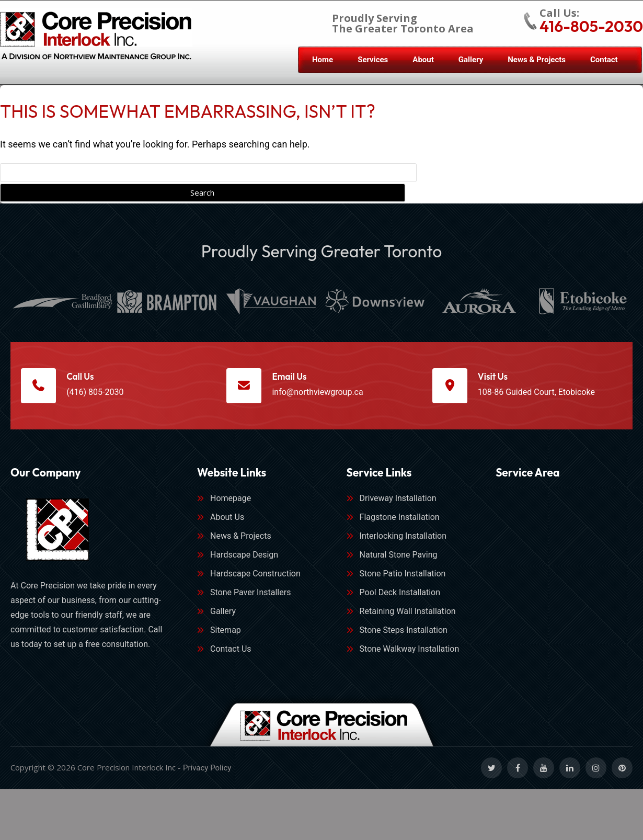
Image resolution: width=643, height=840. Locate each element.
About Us (227, 520)
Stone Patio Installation (403, 576)
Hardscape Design (244, 557)
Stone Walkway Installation (410, 651)
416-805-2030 (591, 26)
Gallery (471, 60)
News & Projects (537, 60)
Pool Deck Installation (400, 595)
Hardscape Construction (255, 576)
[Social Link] (491, 770)
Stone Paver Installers (250, 595)
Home (323, 60)
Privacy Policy (207, 770)
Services (373, 60)
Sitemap (226, 633)
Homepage (231, 501)
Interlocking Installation (403, 538)
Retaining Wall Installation (408, 614)
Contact (604, 60)
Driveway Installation (398, 501)
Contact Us (231, 651)
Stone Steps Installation (404, 633)
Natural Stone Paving (399, 557)
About (423, 60)
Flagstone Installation (400, 520)
